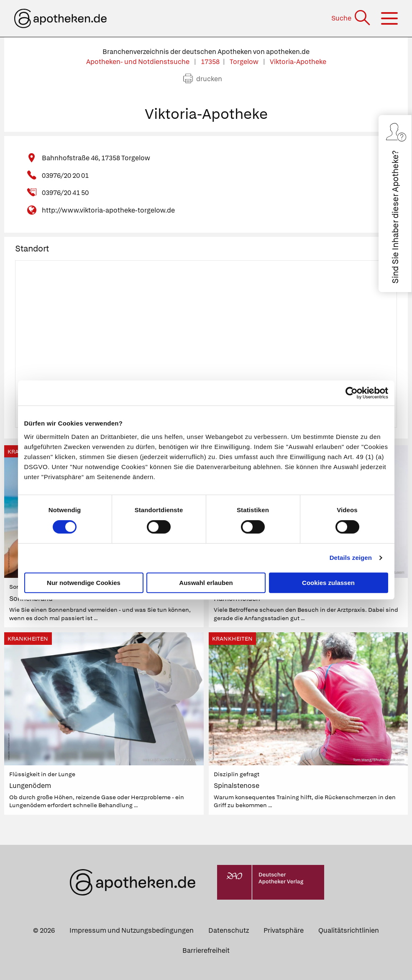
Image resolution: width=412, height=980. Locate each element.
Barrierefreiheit (206, 950)
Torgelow (245, 62)
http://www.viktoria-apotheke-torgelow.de (108, 210)
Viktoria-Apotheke (298, 62)
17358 (210, 62)
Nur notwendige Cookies (84, 583)
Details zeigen (351, 558)
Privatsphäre (284, 930)
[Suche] (352, 18)
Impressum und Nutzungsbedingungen (132, 930)
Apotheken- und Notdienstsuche (138, 62)
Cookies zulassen (328, 583)
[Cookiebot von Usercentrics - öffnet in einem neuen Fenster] (352, 393)
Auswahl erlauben (206, 583)
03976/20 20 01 (65, 176)
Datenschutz (229, 930)
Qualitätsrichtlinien (349, 930)
